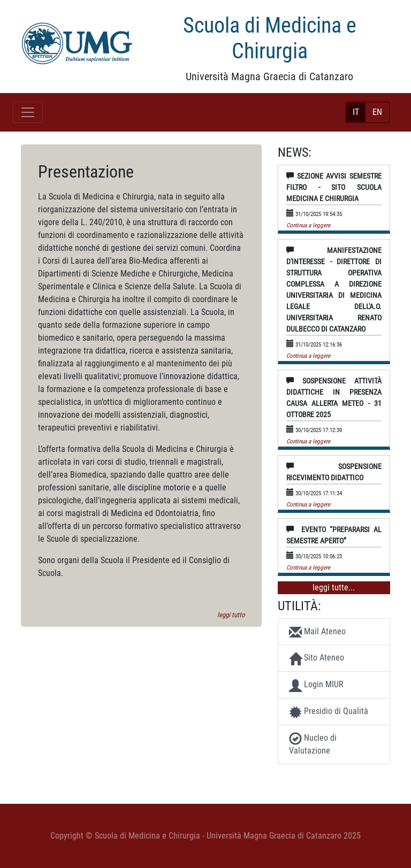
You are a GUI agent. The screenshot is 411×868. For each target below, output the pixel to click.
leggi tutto (231, 615)
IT (356, 112)
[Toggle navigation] (28, 112)
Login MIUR (316, 686)
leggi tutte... (334, 587)
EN (377, 112)
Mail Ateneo (317, 632)
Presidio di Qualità (329, 712)
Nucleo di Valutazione (313, 744)
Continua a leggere (308, 225)
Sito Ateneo (317, 659)
